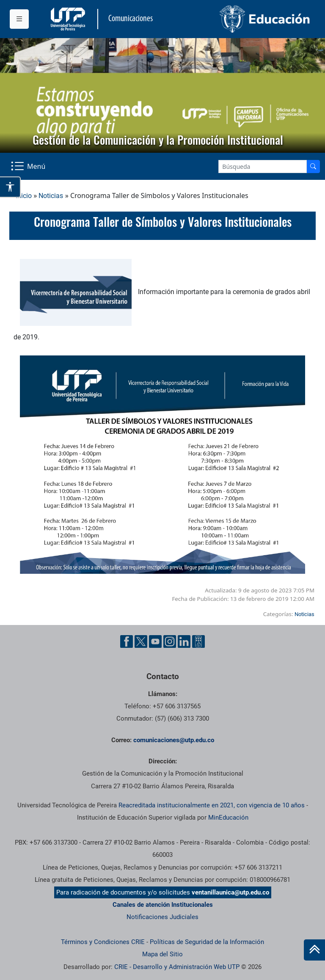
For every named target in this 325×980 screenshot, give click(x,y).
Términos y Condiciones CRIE (103, 942)
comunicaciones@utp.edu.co (174, 740)
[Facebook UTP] (127, 641)
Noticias (51, 196)
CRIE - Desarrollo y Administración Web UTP (177, 967)
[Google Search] (263, 167)
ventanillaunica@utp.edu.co (230, 892)
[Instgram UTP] (170, 641)
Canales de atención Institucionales (163, 905)
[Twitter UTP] (141, 641)
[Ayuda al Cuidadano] (198, 641)
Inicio (24, 196)
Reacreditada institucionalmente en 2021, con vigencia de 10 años (212, 805)
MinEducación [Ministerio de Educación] (228, 818)
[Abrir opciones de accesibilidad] (10, 187)
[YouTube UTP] (155, 641)
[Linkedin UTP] (184, 641)
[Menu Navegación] (29, 166)
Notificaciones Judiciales (162, 917)
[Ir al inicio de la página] (314, 950)
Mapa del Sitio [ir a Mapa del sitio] (162, 954)
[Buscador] (313, 167)
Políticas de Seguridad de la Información (207, 942)
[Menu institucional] (19, 19)
